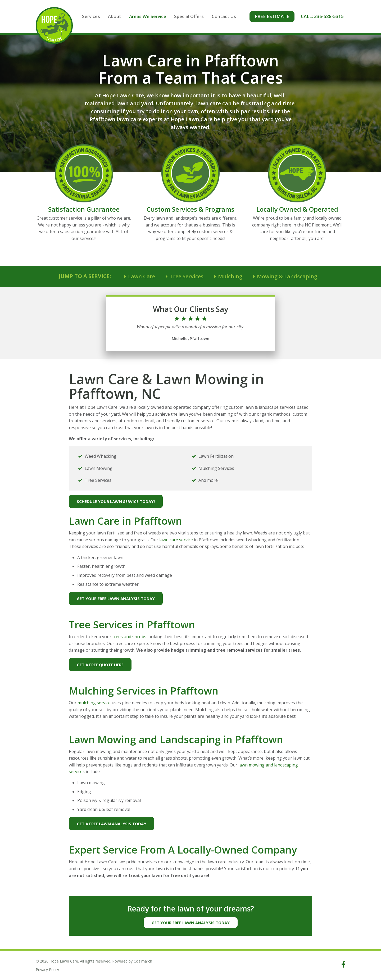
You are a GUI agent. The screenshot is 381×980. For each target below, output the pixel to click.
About (124, 17)
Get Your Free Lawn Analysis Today (116, 599)
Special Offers (198, 17)
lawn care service (176, 540)
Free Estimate (277, 17)
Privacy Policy (47, 970)
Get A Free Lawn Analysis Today (112, 824)
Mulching (230, 277)
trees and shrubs (129, 637)
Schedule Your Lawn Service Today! (116, 502)
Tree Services (187, 277)
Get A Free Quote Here (100, 665)
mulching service (94, 703)
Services (100, 17)
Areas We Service (157, 17)
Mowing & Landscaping (287, 277)
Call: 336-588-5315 (327, 17)
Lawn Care (142, 277)
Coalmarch (143, 961)
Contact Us (233, 17)
